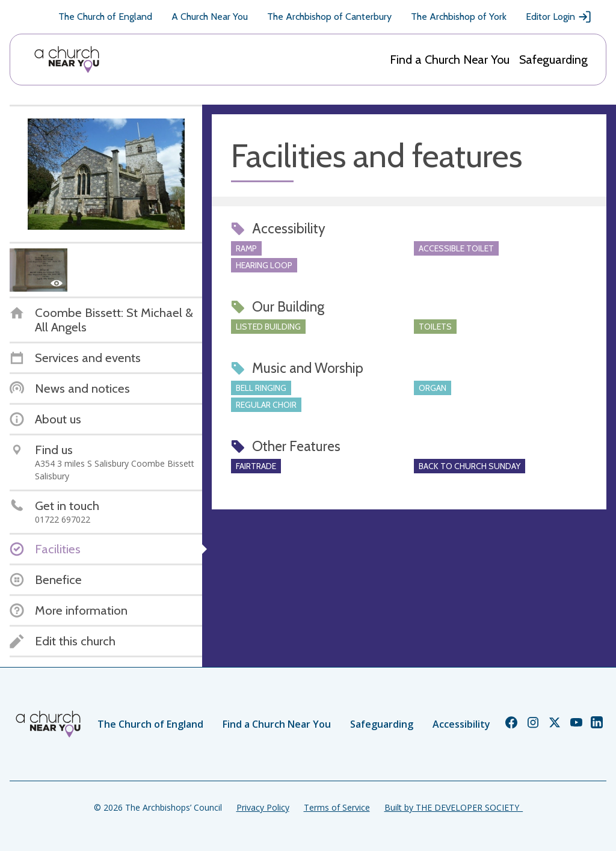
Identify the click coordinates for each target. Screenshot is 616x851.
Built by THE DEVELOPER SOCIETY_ (454, 807)
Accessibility (461, 724)
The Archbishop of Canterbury (329, 17)
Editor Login (559, 17)
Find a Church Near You (450, 60)
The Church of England (105, 17)
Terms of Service (337, 807)
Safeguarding (553, 60)
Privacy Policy (263, 807)
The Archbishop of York (459, 17)
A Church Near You (210, 17)
